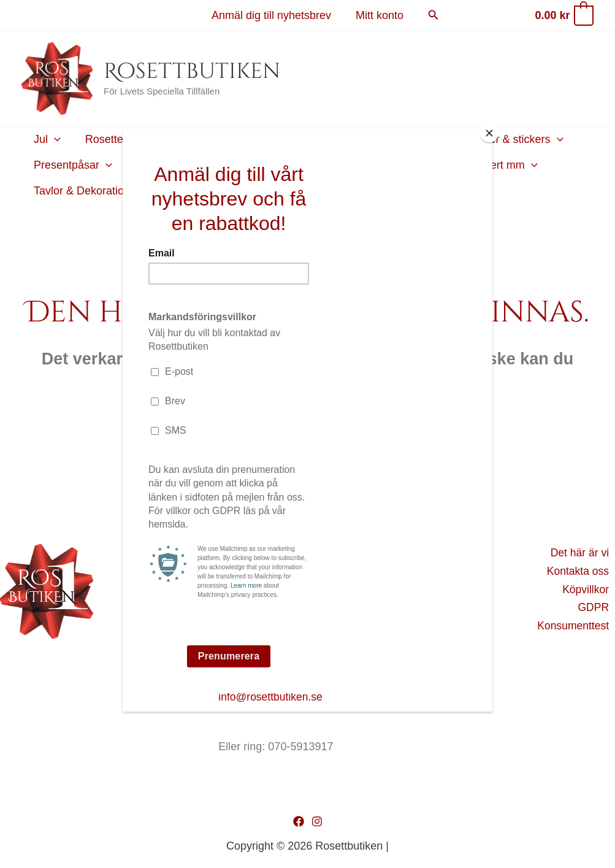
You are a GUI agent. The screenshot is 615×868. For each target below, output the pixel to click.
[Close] (489, 133)
